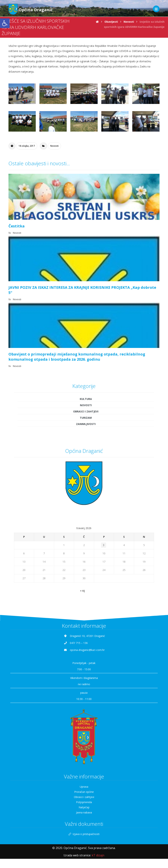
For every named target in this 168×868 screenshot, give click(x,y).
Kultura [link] (86, 399)
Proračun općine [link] (84, 792)
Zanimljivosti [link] (86, 424)
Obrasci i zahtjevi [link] (86, 411)
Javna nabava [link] (84, 812)
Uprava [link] (84, 787)
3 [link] (104, 545)
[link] (5, 23)
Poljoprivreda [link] (84, 802)
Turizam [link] (86, 418)
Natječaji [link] (84, 807)
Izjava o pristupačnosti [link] (84, 834)
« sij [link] (82, 591)
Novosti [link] (54, 146)
